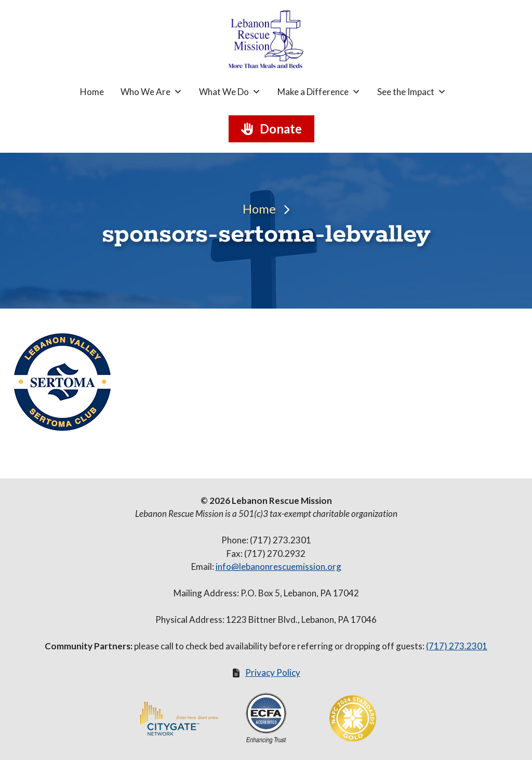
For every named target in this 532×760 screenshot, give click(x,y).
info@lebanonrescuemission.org (278, 566)
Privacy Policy (273, 672)
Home (92, 92)
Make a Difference (319, 92)
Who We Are (151, 92)
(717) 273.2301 (457, 646)
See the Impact (412, 92)
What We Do (230, 92)
